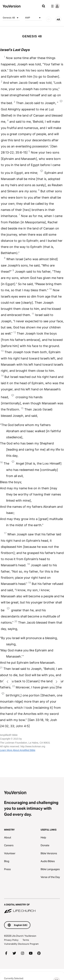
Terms (26, 940)
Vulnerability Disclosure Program (21, 944)
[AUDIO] (49, 19)
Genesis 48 (11, 18)
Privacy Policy (11, 940)
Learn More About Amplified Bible (18, 750)
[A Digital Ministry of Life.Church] (32, 906)
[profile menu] (55, 6)
